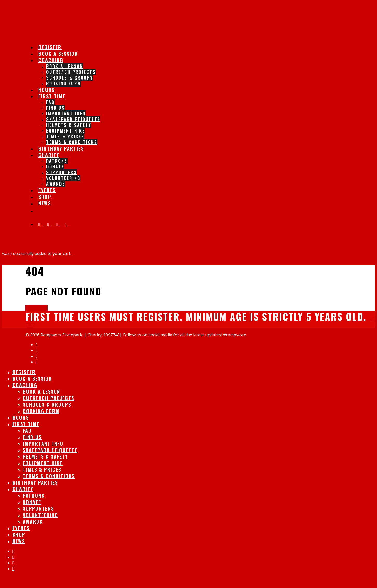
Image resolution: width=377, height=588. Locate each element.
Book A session (32, 378)
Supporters (62, 172)
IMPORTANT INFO (66, 114)
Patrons (57, 161)
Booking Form (64, 83)
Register (24, 372)
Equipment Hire (66, 131)
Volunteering (63, 178)
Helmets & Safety (69, 125)
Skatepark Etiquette (73, 119)
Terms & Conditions (49, 476)
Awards (56, 184)
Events (21, 528)
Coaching (51, 60)
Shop (19, 534)
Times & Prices (65, 136)
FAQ (51, 102)
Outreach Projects (71, 72)
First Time (52, 96)
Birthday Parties (61, 148)
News (45, 203)
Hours (21, 417)
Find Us (56, 108)
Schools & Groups (70, 78)
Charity (49, 155)
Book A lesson (65, 66)
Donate (55, 167)
